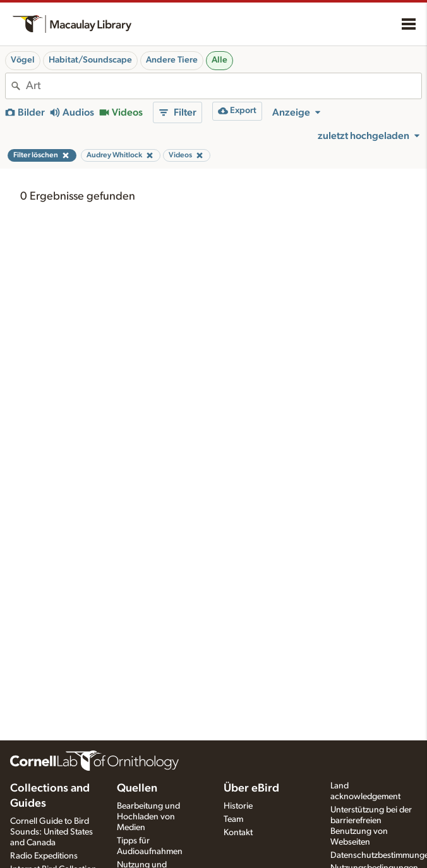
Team (233, 819)
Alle (220, 60)
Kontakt (238, 833)
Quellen (137, 788)
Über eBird (251, 788)
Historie (238, 806)
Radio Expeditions (44, 856)
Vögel (23, 60)
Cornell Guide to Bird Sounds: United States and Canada (51, 832)
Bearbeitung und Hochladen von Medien (148, 817)
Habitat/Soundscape (90, 60)
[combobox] (224, 86)
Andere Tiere (172, 60)
